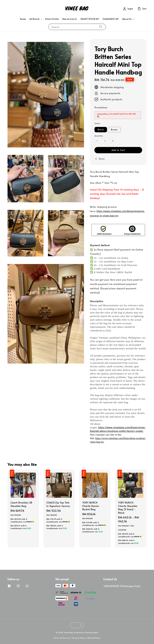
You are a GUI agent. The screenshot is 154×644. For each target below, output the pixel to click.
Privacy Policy (79, 638)
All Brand (34, 19)
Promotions (101, 107)
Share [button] (100, 159)
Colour (97, 123)
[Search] (101, 27)
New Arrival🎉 (70, 19)
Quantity (99, 136)
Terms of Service (62, 638)
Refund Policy (94, 638)
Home (23, 19)
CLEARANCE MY (111, 19)
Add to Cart (118, 150)
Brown (114, 130)
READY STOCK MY (90, 19)
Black (101, 130)
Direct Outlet (52, 19)
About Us (127, 19)
